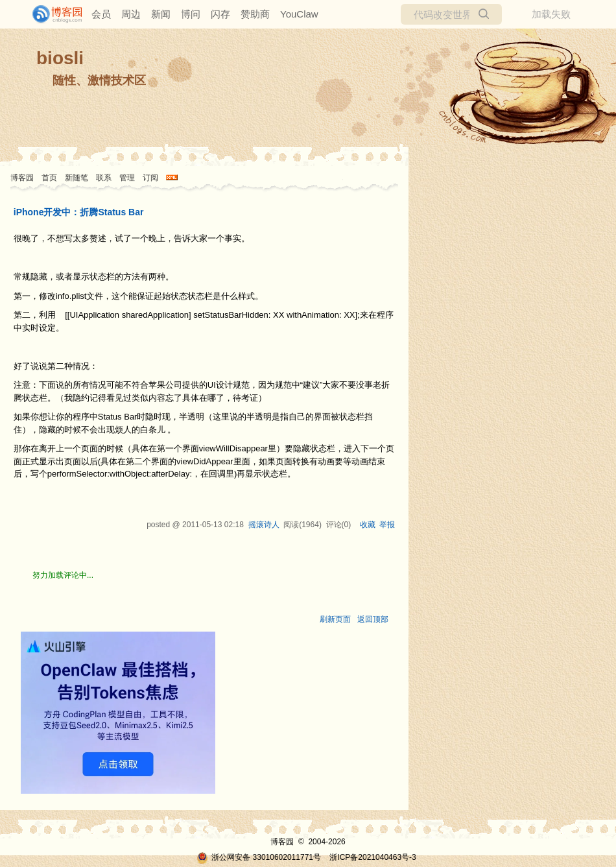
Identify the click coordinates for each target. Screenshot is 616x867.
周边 (131, 14)
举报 (387, 525)
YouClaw (299, 14)
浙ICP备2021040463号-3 (373, 857)
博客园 (22, 178)
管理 (127, 178)
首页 (49, 178)
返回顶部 (373, 619)
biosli (60, 58)
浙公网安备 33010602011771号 (259, 857)
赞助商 (255, 14)
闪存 (220, 14)
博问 (191, 14)
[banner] (52, 14)
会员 (101, 14)
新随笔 (77, 178)
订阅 (150, 178)
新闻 (161, 14)
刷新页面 (335, 619)
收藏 (368, 525)
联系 (104, 178)
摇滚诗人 (264, 525)
